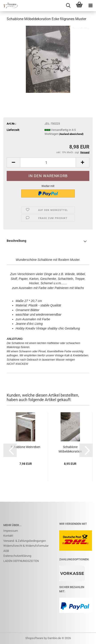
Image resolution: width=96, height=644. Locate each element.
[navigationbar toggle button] (90, 6)
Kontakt (8, 536)
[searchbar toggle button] (68, 6)
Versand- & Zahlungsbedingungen (25, 541)
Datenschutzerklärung (17, 556)
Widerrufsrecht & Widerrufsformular (26, 546)
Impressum (11, 531)
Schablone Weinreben (26, 447)
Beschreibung (16, 241)
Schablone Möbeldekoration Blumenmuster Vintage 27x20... (70, 449)
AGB (6, 551)
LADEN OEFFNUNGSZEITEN (21, 561)
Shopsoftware (34, 638)
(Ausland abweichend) (71, 134)
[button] (13, 163)
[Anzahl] (48, 163)
